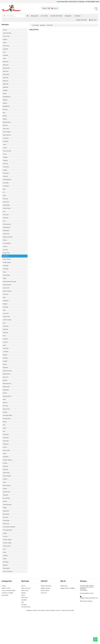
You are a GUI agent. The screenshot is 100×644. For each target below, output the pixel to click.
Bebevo (5, 107)
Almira (5, 43)
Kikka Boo (6, 342)
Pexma (5, 470)
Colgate (5, 178)
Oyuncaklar (5, 625)
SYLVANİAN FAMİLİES (10, 554)
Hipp (4, 312)
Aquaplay (6, 50)
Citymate (6, 168)
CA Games (6, 144)
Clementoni (6, 174)
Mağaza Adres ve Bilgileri (68, 618)
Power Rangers (7, 500)
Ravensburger (7, 510)
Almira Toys (6, 47)
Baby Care (6, 74)
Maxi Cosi (6, 396)
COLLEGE (6, 181)
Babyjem (6, 94)
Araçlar (4, 615)
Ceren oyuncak (7, 158)
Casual (5, 154)
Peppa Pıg (6, 466)
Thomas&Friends (8, 557)
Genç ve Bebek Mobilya (9, 620)
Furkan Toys (7, 265)
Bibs (4, 117)
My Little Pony (7, 440)
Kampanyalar (34, 16)
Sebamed (6, 520)
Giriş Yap (93, 20)
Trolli (4, 577)
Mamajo (5, 372)
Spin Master (6, 540)
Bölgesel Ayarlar (45, 618)
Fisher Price (6, 245)
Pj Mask (5, 487)
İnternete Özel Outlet (56, 16)
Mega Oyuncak (7, 403)
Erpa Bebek (6, 241)
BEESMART (7, 111)
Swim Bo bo (6, 550)
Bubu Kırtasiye (7, 137)
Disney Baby (7, 215)
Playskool (6, 493)
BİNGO (5, 121)
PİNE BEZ (6, 480)
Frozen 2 (6, 258)
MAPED (5, 379)
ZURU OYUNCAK (8, 601)
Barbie (5, 97)
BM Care (6, 131)
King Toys (6, 349)
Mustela (5, 433)
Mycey (5, 443)
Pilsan (5, 477)
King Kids (6, 346)
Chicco (5, 161)
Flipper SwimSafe (8, 248)
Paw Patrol (6, 460)
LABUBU (6, 356)
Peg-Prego (6, 463)
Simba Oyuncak (8, 530)
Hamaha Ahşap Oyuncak (10, 295)
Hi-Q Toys (6, 309)
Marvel (5, 383)
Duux (5, 231)
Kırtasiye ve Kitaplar (7, 622)
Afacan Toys (7, 37)
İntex (4, 325)
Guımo (5, 285)
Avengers (6, 57)
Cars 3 (5, 151)
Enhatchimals (7, 238)
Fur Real (6, 262)
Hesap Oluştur (45, 620)
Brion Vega (6, 134)
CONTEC (6, 184)
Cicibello (5, 164)
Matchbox (6, 386)
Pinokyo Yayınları (8, 483)
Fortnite (5, 252)
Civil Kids (6, 171)
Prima (5, 507)
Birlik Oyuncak (7, 127)
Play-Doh (6, 490)
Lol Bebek (6, 369)
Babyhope (6, 90)
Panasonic (6, 456)
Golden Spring (7, 275)
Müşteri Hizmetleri (81, 20)
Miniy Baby (6, 409)
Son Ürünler (44, 16)
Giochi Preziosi (7, 272)
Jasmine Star (7, 332)
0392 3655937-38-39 (87, 623)
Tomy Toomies (7, 574)
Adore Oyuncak (7, 33)
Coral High (6, 191)
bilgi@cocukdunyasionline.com (89, 627)
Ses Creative (7, 524)
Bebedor (5, 104)
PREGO (5, 503)
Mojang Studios (7, 416)
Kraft (4, 352)
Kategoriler (69, 16)
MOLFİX (5, 423)
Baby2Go (6, 84)
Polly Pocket (7, 497)
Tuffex (5, 581)
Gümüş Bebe (7, 289)
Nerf (4, 446)
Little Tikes (6, 366)
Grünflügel (6, 282)
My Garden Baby (8, 436)
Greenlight (6, 278)
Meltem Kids (7, 406)
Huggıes (5, 319)
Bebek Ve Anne (6, 618)
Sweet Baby (6, 547)
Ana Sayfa (36, 25)
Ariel (4, 53)
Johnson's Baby (8, 336)
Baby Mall (6, 80)
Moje (4, 419)
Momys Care (7, 430)
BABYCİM (6, 87)
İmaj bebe (6, 322)
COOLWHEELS (8, 188)
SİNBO (5, 534)
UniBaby (5, 584)
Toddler (5, 561)
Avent (5, 60)
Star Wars (6, 544)
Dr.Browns (6, 228)
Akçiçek (5, 40)
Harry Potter (7, 302)
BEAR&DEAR (7, 100)
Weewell (5, 594)
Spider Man (6, 537)
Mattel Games (7, 393)
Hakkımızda (64, 615)
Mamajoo (6, 376)
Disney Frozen (7, 218)
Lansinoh (6, 359)
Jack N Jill (6, 329)
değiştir (56, 8)
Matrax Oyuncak (8, 389)
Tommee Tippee (8, 567)
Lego (4, 362)
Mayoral (5, 399)
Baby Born (6, 67)
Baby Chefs (6, 77)
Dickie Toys (6, 211)
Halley (5, 292)
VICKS (5, 587)
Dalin (4, 198)
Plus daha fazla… (26, 636)
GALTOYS (6, 268)
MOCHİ (5, 413)
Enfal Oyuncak (7, 235)
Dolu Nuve (6, 225)
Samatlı (5, 514)
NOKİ (5, 450)
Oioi (4, 453)
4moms (5, 30)
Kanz (4, 339)
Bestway (5, 114)
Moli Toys (6, 426)
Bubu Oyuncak (7, 141)
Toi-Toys (5, 564)
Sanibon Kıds (7, 517)
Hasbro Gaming (8, 305)
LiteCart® (71, 640)
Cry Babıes (6, 194)
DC (4, 201)
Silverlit (5, 527)
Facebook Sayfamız (87, 631)
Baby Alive (6, 64)
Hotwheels (6, 315)
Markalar (78, 16)
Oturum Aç (44, 622)
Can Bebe (6, 147)
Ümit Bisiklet (7, 597)
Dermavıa (6, 208)
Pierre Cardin (7, 473)
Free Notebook (7, 255)
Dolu (4, 221)
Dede (5, 205)
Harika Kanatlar (7, 299)
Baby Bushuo (7, 70)
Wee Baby (6, 591)
